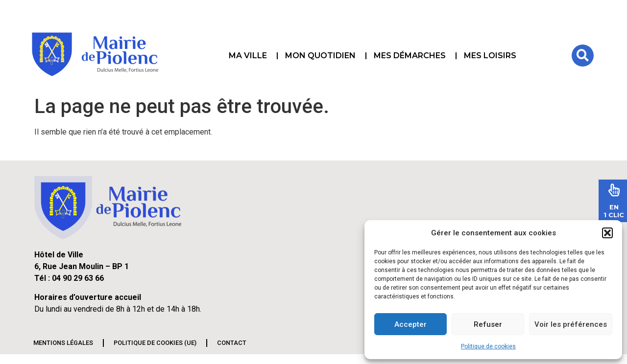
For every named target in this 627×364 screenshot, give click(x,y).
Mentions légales (63, 343)
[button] (607, 233)
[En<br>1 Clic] (614, 190)
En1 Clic (614, 211)
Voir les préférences (571, 324)
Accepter (410, 324)
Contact (232, 343)
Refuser (488, 324)
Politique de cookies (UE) (155, 343)
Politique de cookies (488, 346)
